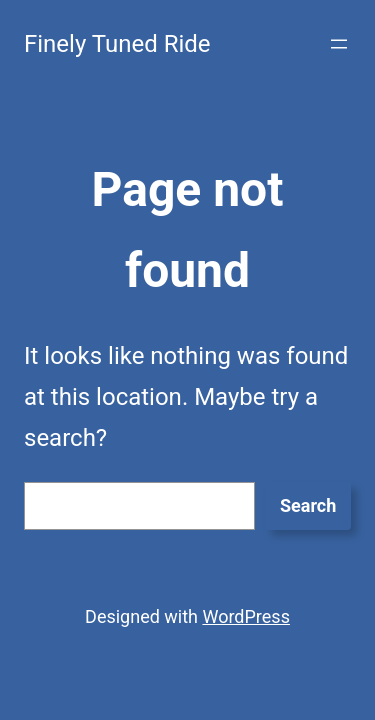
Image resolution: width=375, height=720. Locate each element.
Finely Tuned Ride (117, 44)
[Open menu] (339, 44)
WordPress (245, 616)
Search (308, 505)
